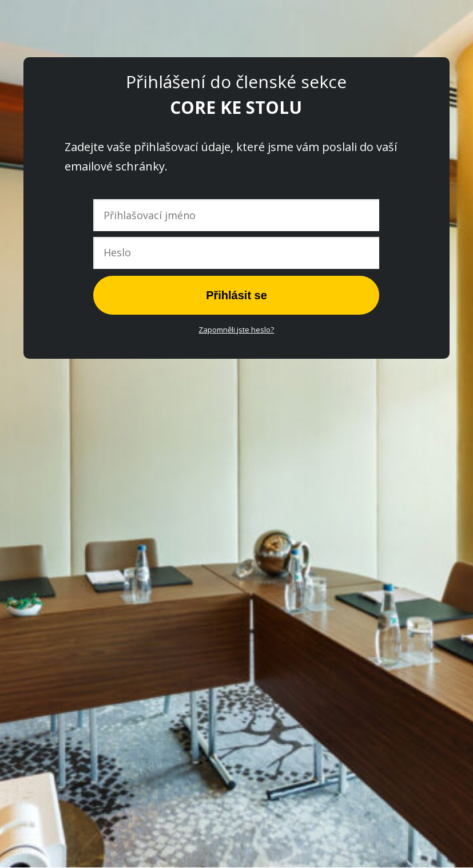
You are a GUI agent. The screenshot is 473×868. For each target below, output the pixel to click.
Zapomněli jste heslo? (236, 330)
